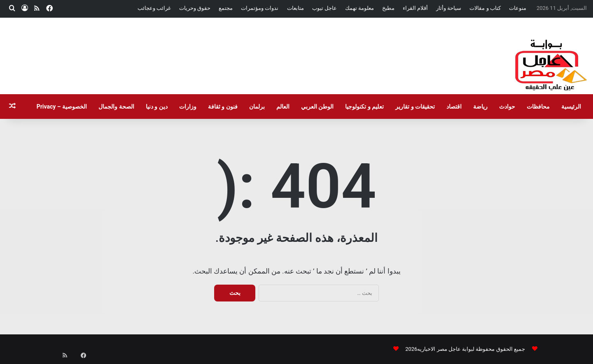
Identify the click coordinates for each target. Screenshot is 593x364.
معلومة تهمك (360, 8)
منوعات (518, 8)
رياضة (480, 107)
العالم (283, 107)
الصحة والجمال (116, 107)
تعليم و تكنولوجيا (364, 107)
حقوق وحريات (195, 8)
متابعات (295, 8)
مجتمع (226, 8)
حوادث (507, 107)
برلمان (257, 107)
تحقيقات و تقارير (415, 107)
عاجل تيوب (325, 8)
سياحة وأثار (449, 8)
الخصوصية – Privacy (62, 107)
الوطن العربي (317, 107)
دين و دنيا (157, 107)
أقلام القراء (415, 8)
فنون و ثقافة (223, 107)
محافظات (538, 107)
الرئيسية (571, 107)
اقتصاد (454, 107)
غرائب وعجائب (154, 8)
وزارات (188, 107)
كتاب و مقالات (485, 8)
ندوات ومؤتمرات (260, 8)
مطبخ (388, 8)
